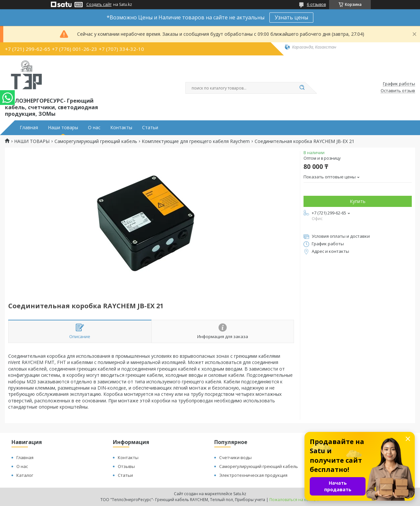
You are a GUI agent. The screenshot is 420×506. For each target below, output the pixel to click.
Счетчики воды (235, 457)
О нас (94, 128)
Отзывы (126, 466)
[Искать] (302, 88)
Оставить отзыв (398, 91)
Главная (29, 128)
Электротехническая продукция (253, 475)
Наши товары (63, 128)
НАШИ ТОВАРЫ (32, 141)
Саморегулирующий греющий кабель (96, 141)
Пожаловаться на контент (294, 500)
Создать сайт (99, 5)
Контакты (121, 128)
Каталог (25, 475)
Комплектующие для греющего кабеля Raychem (196, 141)
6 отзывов (316, 4)
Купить (358, 201)
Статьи (150, 128)
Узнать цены (291, 17)
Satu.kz (240, 494)
